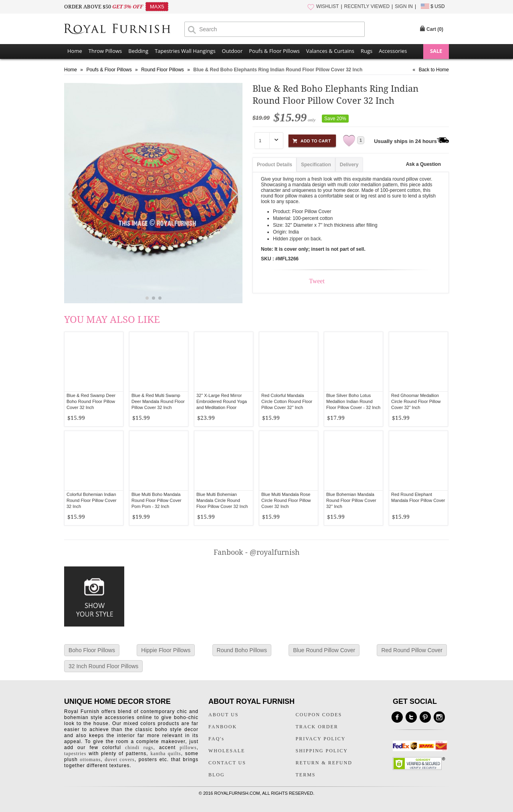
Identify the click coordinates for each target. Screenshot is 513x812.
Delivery (349, 165)
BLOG (217, 775)
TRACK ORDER (317, 727)
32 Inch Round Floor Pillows (103, 666)
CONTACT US (227, 763)
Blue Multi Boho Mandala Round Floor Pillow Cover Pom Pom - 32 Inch (157, 500)
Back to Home (434, 70)
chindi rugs (139, 748)
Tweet (317, 281)
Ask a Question (423, 164)
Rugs (367, 51)
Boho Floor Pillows (92, 650)
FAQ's (216, 739)
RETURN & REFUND (324, 763)
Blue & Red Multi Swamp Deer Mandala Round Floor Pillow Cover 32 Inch (158, 401)
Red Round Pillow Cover (412, 650)
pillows (188, 748)
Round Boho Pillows (242, 650)
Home (75, 51)
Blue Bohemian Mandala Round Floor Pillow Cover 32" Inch (351, 500)
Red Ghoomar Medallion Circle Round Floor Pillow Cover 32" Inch (416, 401)
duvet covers (119, 760)
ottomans (90, 760)
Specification (316, 165)
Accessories (393, 51)
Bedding (138, 51)
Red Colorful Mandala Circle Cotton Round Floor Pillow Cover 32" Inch (287, 401)
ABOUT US (223, 715)
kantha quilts (166, 754)
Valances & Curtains (330, 51)
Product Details (275, 165)
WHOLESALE (227, 751)
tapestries (75, 754)
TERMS (306, 775)
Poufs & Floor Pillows (274, 51)
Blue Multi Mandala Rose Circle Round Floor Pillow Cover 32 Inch (286, 500)
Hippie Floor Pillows (166, 650)
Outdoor (232, 51)
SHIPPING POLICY (322, 751)
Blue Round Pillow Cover (324, 650)
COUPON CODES (319, 715)
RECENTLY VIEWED (367, 6)
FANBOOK (223, 727)
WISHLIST (328, 6)
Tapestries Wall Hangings (185, 51)
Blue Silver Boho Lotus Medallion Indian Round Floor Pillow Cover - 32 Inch (353, 401)
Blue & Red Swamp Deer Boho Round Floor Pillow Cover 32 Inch (91, 401)
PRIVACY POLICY (321, 739)
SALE (436, 51)
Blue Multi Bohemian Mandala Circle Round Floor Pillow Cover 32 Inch (222, 500)
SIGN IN (404, 6)
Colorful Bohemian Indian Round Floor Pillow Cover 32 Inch (92, 500)
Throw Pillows (105, 51)
